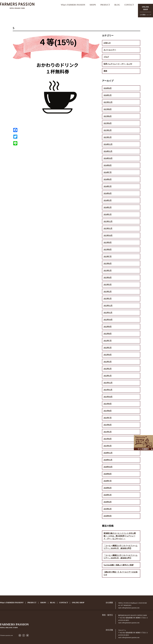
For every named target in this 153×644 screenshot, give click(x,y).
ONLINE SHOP (78, 603)
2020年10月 (108, 467)
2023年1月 (108, 299)
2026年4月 (108, 88)
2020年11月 (108, 460)
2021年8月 (108, 411)
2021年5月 (108, 432)
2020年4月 (108, 502)
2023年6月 (108, 264)
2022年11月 (108, 313)
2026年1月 (108, 95)
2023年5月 (108, 271)
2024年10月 (108, 158)
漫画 (105, 71)
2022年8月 (108, 334)
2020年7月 (108, 481)
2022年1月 (108, 376)
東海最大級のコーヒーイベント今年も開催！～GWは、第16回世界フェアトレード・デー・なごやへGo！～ (120, 536)
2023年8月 (108, 250)
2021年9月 (108, 404)
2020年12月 (108, 453)
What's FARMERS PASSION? (12, 603)
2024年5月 (108, 186)
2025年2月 (108, 130)
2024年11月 (108, 151)
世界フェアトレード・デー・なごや (118, 64)
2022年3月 (108, 362)
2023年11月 (108, 228)
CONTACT (129, 5)
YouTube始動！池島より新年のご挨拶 (119, 565)
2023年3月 (108, 285)
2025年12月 (108, 102)
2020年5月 (108, 495)
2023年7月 (108, 257)
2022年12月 (108, 306)
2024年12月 (108, 144)
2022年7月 (108, 341)
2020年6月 (108, 488)
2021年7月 (108, 418)
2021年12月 (108, 383)
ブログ (106, 57)
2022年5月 (108, 348)
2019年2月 (108, 509)
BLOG (117, 5)
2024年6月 (108, 179)
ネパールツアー (110, 50)
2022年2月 (108, 369)
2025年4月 (108, 123)
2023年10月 (108, 236)
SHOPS (93, 5)
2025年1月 (108, 137)
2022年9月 (108, 327)
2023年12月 (108, 221)
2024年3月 (108, 200)
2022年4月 (108, 355)
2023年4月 (108, 278)
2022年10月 (108, 320)
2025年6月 (108, 116)
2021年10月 (108, 397)
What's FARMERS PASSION (73, 5)
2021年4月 (108, 439)
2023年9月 (108, 243)
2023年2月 (108, 292)
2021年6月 (108, 425)
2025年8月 (108, 109)
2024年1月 (108, 214)
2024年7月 (108, 172)
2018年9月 (108, 516)
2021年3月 (108, 446)
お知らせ (107, 43)
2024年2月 (108, 207)
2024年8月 (108, 165)
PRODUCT (105, 5)
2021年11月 (108, 390)
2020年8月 (108, 474)
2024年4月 (108, 193)
